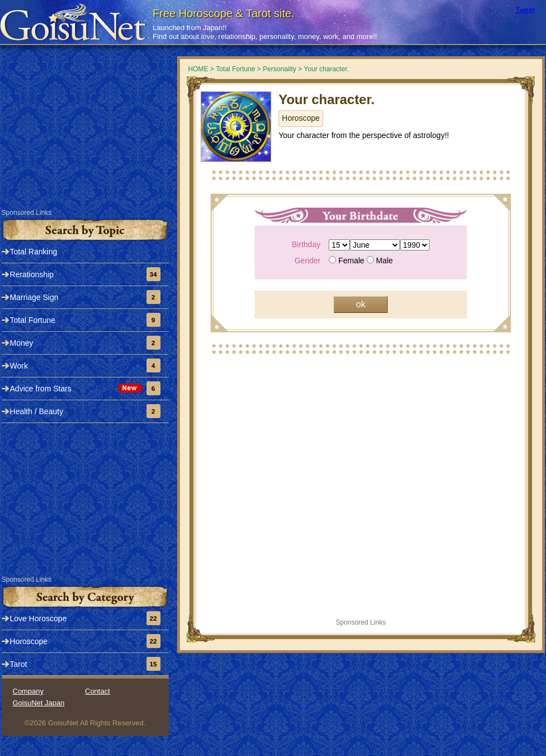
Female (365, 261)
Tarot (19, 664)
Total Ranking (34, 252)
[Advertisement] (85, 137)
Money (22, 343)
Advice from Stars (41, 389)
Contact (98, 691)
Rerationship (32, 274)
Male (384, 261)
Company (28, 691)
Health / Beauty (37, 411)
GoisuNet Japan (39, 703)
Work (19, 366)
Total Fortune (33, 320)
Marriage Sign (34, 297)
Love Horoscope (38, 618)
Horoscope (301, 118)
